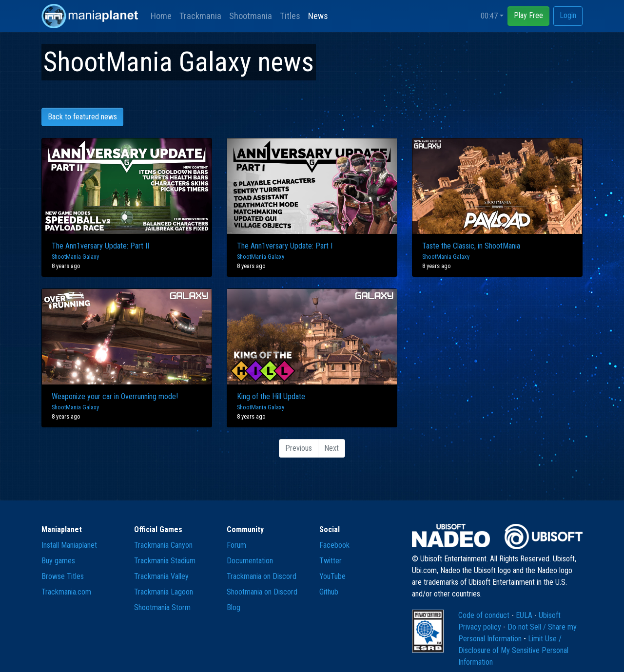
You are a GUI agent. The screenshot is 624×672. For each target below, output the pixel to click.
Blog (234, 607)
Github (329, 592)
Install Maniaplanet (69, 545)
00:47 (489, 16)
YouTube (332, 576)
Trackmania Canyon (163, 545)
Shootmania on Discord (262, 592)
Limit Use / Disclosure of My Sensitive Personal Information (513, 650)
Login (568, 15)
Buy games (58, 561)
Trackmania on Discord (262, 576)
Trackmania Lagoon (164, 592)
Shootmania (251, 16)
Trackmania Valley (161, 576)
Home (161, 16)
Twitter (331, 561)
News (318, 16)
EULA (525, 615)
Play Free (528, 15)
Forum (236, 545)
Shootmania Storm (162, 607)
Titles (290, 16)
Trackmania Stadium (165, 561)
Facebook (334, 545)
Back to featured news (82, 117)
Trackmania (200, 16)
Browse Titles (63, 576)
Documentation (250, 561)
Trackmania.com (66, 592)
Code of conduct (485, 615)
